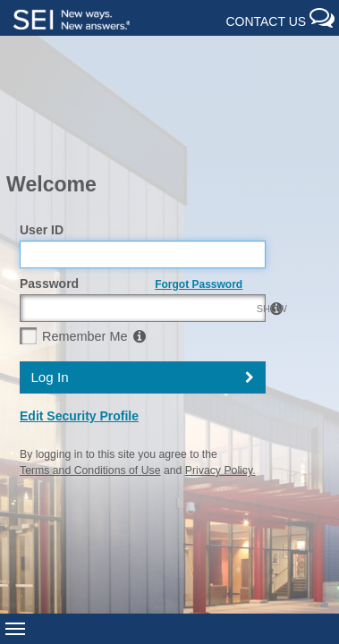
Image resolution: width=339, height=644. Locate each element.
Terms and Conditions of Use (90, 368)
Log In (49, 273)
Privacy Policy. (220, 368)
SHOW (243, 208)
